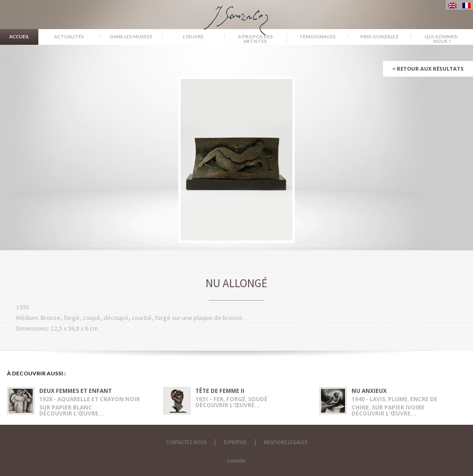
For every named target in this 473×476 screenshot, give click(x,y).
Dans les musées (131, 36)
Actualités (69, 36)
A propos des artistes (255, 39)
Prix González (379, 36)
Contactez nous (186, 442)
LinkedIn (236, 461)
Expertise (235, 442)
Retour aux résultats (428, 69)
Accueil (19, 36)
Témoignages (318, 36)
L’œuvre (193, 36)
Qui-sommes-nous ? (442, 39)
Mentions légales (285, 442)
